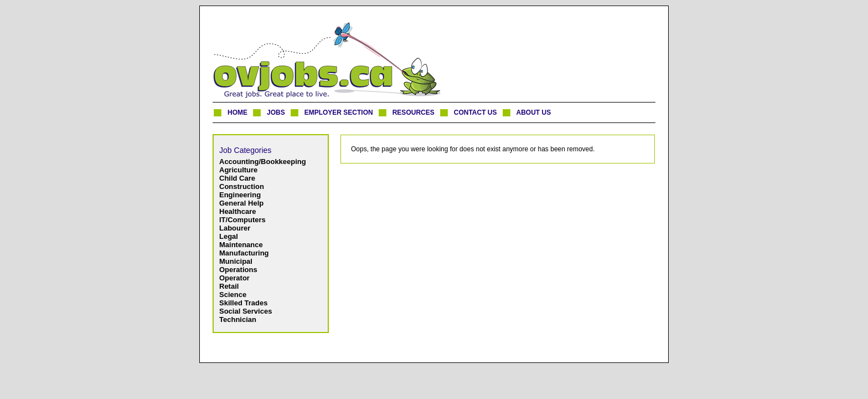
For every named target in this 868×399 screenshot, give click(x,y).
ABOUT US (534, 112)
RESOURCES (414, 112)
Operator (234, 278)
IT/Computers (242, 220)
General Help (241, 203)
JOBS (276, 112)
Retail (229, 286)
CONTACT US (476, 112)
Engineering (240, 195)
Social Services (246, 311)
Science (233, 295)
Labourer (235, 228)
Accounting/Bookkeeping (263, 162)
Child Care (237, 178)
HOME (237, 112)
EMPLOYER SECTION (339, 112)
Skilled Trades (243, 303)
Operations (238, 270)
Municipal (236, 261)
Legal (229, 236)
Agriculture (238, 170)
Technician (238, 319)
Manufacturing (244, 253)
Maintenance (241, 245)
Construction (242, 186)
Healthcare (237, 211)
